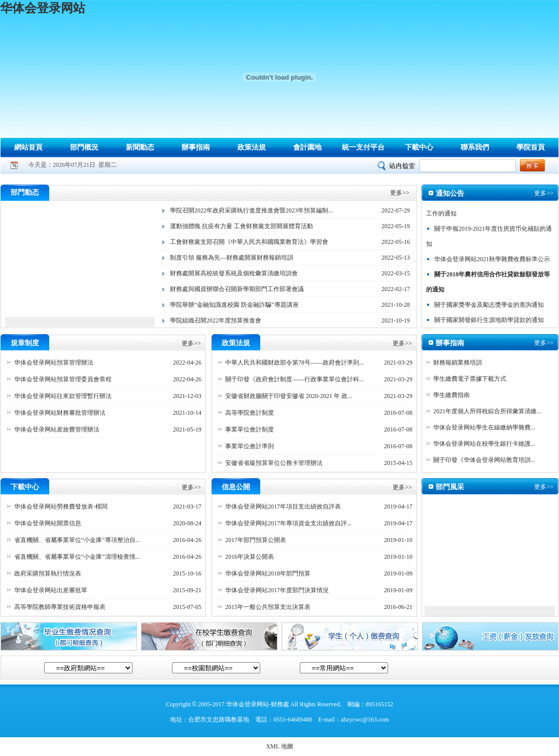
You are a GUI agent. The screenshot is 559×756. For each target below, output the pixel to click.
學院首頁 (531, 147)
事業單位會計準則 (250, 446)
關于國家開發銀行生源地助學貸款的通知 (489, 321)
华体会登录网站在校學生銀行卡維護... (484, 444)
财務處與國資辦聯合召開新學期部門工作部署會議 (237, 289)
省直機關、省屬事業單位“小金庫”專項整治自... (77, 540)
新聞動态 (140, 147)
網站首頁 (28, 147)
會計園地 (307, 147)
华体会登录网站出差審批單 (51, 590)
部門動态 (25, 192)
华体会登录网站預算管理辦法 (54, 363)
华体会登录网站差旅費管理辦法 (57, 429)
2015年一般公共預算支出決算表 (268, 607)
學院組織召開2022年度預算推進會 (216, 320)
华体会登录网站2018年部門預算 (268, 573)
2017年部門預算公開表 (256, 540)
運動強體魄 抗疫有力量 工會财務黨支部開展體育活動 (241, 226)
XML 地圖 (279, 746)
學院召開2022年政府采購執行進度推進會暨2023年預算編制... (251, 210)
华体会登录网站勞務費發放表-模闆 (61, 507)
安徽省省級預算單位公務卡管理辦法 (274, 463)
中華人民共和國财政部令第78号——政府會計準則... (294, 363)
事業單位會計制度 (250, 429)
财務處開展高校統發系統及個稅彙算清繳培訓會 (234, 273)
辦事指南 (196, 147)
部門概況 (84, 147)
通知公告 (450, 193)
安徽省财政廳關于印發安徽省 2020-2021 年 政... (289, 396)
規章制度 (25, 343)
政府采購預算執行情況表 (48, 573)
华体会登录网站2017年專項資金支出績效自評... (288, 523)
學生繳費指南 (451, 395)
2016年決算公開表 (250, 557)
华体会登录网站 (43, 8)
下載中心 (419, 147)
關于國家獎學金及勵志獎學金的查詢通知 (489, 306)
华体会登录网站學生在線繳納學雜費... (484, 427)
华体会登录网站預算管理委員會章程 (63, 379)
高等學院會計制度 (250, 413)
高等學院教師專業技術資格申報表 (60, 607)
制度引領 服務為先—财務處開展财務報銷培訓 (232, 258)
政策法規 (252, 147)
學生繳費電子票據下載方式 (470, 379)
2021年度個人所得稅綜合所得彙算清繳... (487, 411)
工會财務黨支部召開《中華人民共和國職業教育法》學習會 (249, 242)
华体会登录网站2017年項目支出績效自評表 (283, 507)
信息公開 (236, 487)
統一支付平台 (363, 147)
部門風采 (450, 487)
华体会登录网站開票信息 (48, 523)
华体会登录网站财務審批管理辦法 (60, 413)
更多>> (400, 193)
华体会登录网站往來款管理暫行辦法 (63, 396)
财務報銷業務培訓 (458, 363)
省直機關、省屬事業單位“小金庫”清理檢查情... (77, 557)
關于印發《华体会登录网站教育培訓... (484, 460)
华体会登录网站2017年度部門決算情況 (277, 590)
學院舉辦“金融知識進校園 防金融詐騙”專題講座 (234, 305)
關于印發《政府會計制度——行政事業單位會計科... (294, 379)
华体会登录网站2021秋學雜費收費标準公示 (492, 261)
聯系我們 (475, 147)
